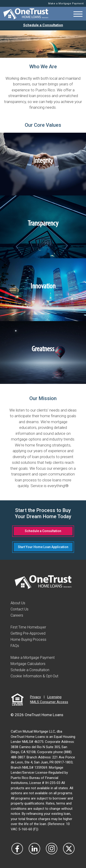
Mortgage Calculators (28, 664)
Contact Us (19, 609)
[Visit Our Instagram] (52, 849)
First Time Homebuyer (28, 627)
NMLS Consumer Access (49, 702)
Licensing (54, 697)
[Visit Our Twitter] (69, 849)
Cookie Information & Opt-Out (34, 676)
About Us (18, 603)
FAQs (15, 646)
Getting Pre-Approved (28, 633)
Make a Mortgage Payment (66, 4)
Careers (17, 615)
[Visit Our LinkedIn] (34, 849)
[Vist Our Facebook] (17, 849)
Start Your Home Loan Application (43, 547)
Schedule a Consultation (43, 25)
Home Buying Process (28, 640)
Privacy (35, 697)
